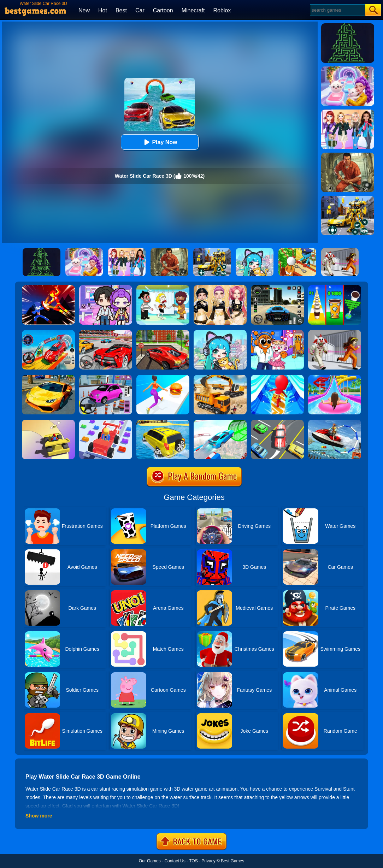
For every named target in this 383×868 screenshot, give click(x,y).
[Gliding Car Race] (48, 422)
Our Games (150, 861)
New (84, 10)
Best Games (232, 861)
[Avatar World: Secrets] (106, 288)
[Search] (337, 10)
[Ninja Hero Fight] (48, 288)
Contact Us (175, 861)
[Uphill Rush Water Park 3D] (335, 377)
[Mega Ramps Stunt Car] (220, 422)
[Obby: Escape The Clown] (335, 332)
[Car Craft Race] (106, 422)
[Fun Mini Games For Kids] (277, 332)
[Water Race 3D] (277, 377)
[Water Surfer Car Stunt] (163, 422)
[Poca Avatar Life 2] (220, 332)
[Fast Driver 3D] (106, 332)
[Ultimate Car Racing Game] (48, 377)
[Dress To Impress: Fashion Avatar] (220, 288)
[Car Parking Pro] (106, 377)
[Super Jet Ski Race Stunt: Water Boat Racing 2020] (335, 422)
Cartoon (163, 10)
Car (140, 10)
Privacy (208, 861)
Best (121, 10)
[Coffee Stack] (335, 288)
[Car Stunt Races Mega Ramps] (48, 332)
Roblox (222, 10)
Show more (39, 816)
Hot (103, 10)
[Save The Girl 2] (163, 288)
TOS (193, 861)
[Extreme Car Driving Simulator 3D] (277, 288)
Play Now (160, 142)
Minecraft (193, 10)
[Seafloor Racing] (163, 332)
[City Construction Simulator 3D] (220, 377)
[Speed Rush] (277, 422)
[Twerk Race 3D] (163, 377)
